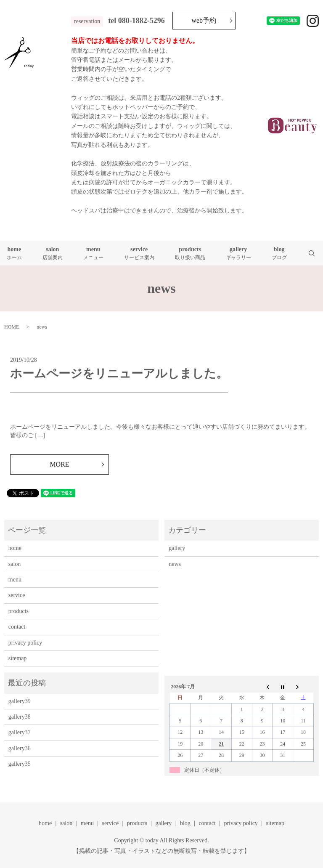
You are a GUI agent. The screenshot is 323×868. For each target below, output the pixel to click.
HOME (12, 327)
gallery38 (20, 717)
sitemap (18, 658)
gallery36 (20, 748)
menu (93, 254)
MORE (59, 464)
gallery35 (20, 764)
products (190, 254)
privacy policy (25, 643)
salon (53, 254)
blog (279, 254)
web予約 (204, 20)
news (175, 564)
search (317, 253)
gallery (238, 254)
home (14, 254)
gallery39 (20, 701)
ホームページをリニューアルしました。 (119, 373)
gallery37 (20, 732)
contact (17, 627)
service (139, 254)
